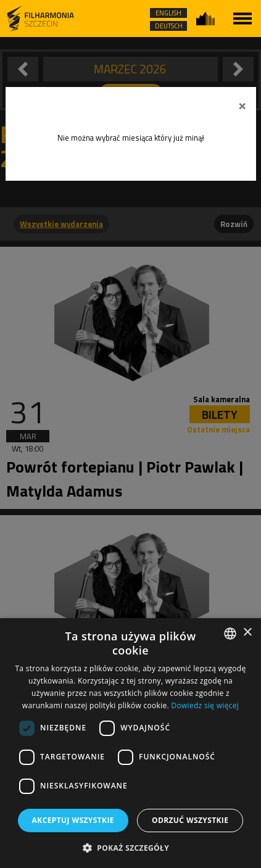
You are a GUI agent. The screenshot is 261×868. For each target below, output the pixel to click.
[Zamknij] (242, 104)
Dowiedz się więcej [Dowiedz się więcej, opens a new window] (205, 705)
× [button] (247, 633)
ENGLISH (168, 13)
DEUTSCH (169, 26)
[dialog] (130, 743)
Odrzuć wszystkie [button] (190, 820)
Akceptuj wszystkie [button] (73, 820)
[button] (130, 847)
